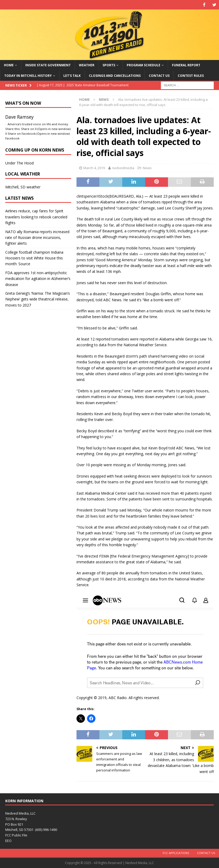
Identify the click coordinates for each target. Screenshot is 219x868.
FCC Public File (16, 835)
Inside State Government (48, 65)
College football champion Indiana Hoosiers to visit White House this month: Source (34, 258)
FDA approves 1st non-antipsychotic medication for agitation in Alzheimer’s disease (38, 278)
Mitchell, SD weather (23, 187)
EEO (8, 841)
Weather (87, 65)
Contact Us (159, 75)
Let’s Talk (72, 75)
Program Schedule (144, 65)
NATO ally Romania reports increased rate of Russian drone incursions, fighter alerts (37, 237)
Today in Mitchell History (28, 75)
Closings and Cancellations (115, 75)
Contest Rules (191, 75)
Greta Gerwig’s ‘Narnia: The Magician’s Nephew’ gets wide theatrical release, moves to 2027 (38, 299)
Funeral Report (186, 65)
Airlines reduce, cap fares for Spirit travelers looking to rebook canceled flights (36, 217)
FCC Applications (176, 853)
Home (9, 65)
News (147, 168)
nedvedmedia (123, 168)
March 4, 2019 (94, 168)
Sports (109, 65)
